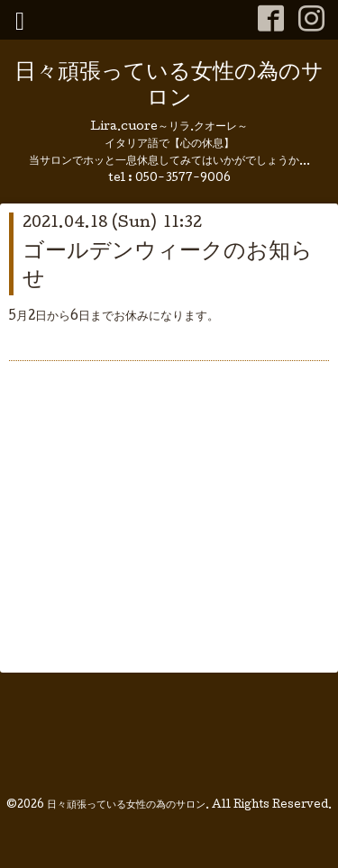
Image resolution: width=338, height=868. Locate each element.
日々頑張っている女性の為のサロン (169, 86)
